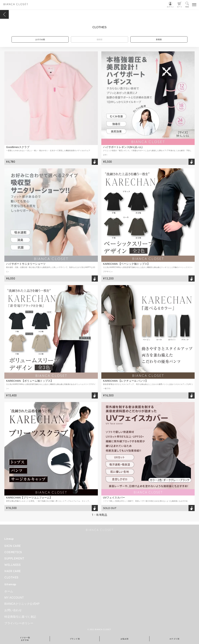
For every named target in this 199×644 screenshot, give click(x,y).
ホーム (9, 591)
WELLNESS (13, 565)
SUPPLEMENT (14, 558)
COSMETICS (13, 552)
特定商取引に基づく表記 (20, 617)
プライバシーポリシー (19, 623)
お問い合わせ (13, 610)
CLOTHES (11, 577)
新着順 (159, 39)
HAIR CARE (13, 571)
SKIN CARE (13, 546)
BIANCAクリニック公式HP (22, 604)
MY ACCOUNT (14, 598)
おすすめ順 (40, 39)
